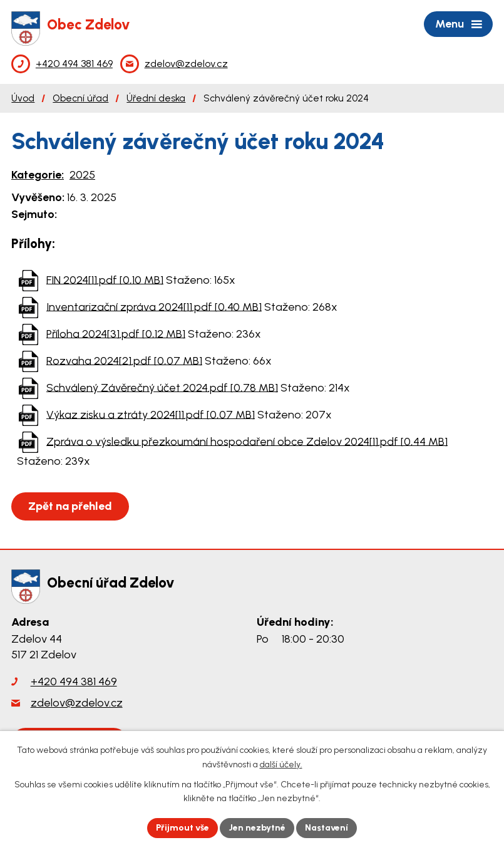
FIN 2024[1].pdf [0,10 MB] (105, 279)
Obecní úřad (80, 98)
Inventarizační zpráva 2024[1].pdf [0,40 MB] (154, 306)
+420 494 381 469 (74, 682)
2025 (82, 175)
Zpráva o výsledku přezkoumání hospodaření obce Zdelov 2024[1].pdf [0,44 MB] (247, 441)
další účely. (281, 764)
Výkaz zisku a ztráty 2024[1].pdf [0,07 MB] (151, 414)
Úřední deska (156, 98)
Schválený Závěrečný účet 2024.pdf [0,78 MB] (162, 387)
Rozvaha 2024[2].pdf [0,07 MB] (124, 360)
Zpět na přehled (70, 506)
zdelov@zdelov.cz (77, 703)
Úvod (23, 98)
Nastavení (327, 828)
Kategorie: (38, 175)
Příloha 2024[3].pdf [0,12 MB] (116, 333)
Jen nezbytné (257, 828)
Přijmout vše (183, 828)
